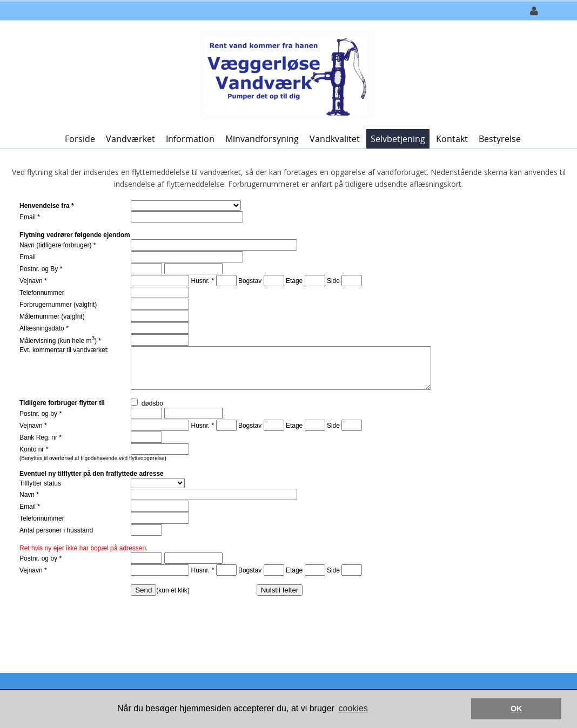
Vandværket (130, 139)
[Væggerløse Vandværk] (285, 74)
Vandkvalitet (335, 139)
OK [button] (516, 709)
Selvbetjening (398, 139)
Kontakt (452, 139)
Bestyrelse (500, 139)
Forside (80, 139)
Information (190, 139)
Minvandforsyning (262, 139)
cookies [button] (353, 708)
